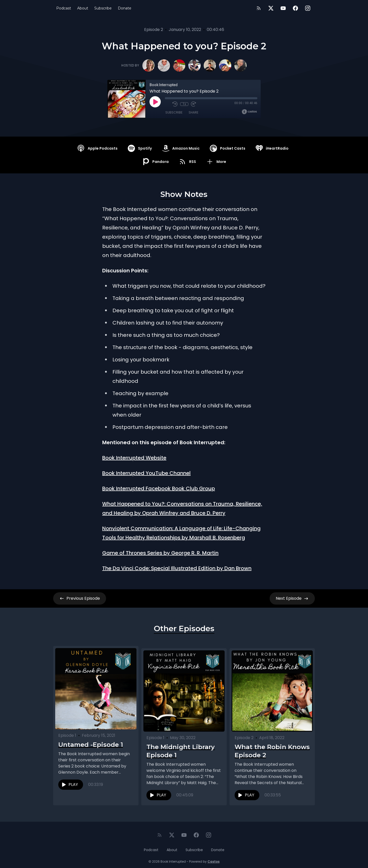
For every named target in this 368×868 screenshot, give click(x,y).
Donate (125, 8)
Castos (214, 858)
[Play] (155, 102)
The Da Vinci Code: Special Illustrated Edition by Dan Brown (177, 568)
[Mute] (167, 104)
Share (193, 112)
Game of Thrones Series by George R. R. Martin (160, 553)
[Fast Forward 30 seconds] (193, 104)
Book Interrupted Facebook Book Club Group (159, 488)
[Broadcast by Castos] (249, 112)
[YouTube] (283, 8)
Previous (80, 598)
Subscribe (103, 8)
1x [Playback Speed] (184, 104)
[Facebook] (295, 8)
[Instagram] (308, 8)
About (83, 8)
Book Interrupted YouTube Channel (146, 473)
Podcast (64, 8)
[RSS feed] (259, 8)
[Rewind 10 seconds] (175, 104)
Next (292, 598)
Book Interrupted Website (134, 458)
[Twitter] (271, 8)
